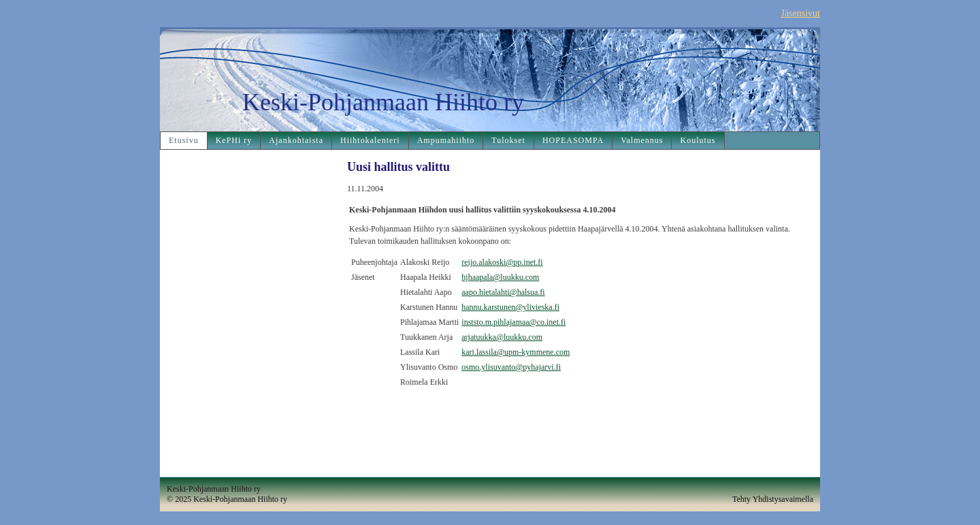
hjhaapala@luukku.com (500, 277)
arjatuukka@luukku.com (502, 337)
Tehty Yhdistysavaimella (773, 499)
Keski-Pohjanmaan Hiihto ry (383, 102)
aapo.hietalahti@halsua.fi (503, 292)
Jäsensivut (800, 13)
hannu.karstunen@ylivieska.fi (510, 307)
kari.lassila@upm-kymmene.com (516, 352)
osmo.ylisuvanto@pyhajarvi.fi (511, 367)
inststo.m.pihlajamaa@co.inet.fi (513, 322)
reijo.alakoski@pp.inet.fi (502, 262)
